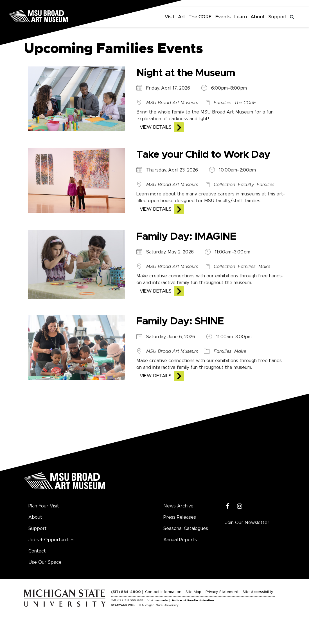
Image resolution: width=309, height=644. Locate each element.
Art (182, 17)
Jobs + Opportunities (51, 540)
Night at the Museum (186, 73)
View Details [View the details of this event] (156, 127)
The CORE (200, 17)
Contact (37, 551)
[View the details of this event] (76, 99)
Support (278, 17)
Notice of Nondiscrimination (193, 600)
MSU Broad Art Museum (172, 103)
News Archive (178, 506)
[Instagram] (240, 506)
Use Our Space (45, 562)
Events (223, 17)
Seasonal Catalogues (186, 529)
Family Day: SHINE (180, 321)
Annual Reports (180, 540)
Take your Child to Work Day (203, 155)
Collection (224, 185)
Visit (170, 17)
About (258, 17)
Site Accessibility (258, 592)
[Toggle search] (292, 17)
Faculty (246, 185)
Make (264, 267)
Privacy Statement (222, 592)
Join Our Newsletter (247, 523)
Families (223, 103)
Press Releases (180, 517)
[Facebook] (228, 506)
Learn (241, 17)
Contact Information (163, 592)
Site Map (193, 592)
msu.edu (162, 600)
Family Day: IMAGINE (186, 237)
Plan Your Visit (44, 506)
